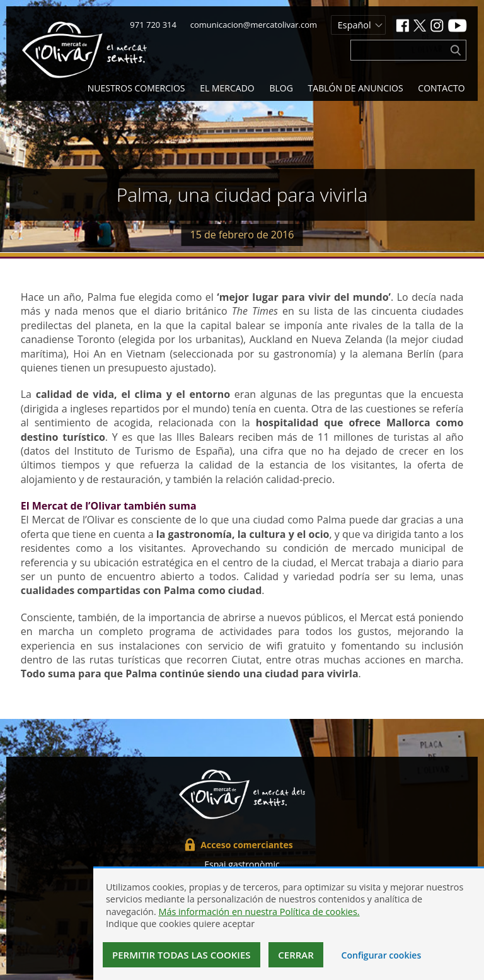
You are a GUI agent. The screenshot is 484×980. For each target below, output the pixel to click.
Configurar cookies (382, 955)
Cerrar (296, 955)
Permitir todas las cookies (181, 955)
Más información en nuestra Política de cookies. (259, 912)
